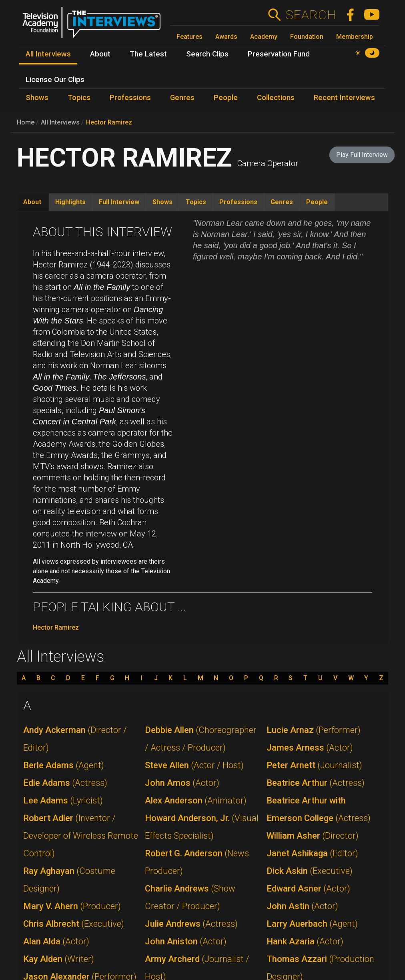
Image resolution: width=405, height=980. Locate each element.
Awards (226, 37)
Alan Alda (56, 941)
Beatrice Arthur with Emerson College (319, 809)
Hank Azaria (305, 941)
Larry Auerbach (312, 924)
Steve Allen (194, 765)
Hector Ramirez (109, 122)
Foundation (307, 37)
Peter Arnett (314, 765)
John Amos (182, 783)
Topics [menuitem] (79, 98)
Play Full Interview (362, 155)
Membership (355, 37)
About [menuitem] (100, 54)
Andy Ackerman (75, 739)
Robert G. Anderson (197, 862)
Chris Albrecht (74, 924)
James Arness (310, 748)
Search (311, 15)
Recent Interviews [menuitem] (344, 98)
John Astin (302, 906)
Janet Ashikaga (312, 853)
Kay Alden (59, 959)
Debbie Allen (201, 739)
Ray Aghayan (69, 880)
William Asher (313, 836)
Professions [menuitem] (130, 98)
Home (26, 122)
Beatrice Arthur (316, 783)
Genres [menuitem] (182, 98)
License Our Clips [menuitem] (55, 80)
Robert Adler (81, 836)
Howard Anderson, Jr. (202, 827)
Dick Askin (310, 871)
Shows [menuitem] (37, 98)
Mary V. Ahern (72, 906)
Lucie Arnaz (314, 730)
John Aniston (186, 941)
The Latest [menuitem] (148, 54)
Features (189, 37)
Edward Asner (308, 889)
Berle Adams (64, 765)
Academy (264, 37)
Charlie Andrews (190, 897)
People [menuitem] (226, 98)
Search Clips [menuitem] (207, 54)
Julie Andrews (191, 924)
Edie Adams (65, 783)
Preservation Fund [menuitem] (279, 54)
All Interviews (60, 122)
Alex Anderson (196, 800)
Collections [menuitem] (276, 98)
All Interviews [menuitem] (48, 54)
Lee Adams (63, 800)
